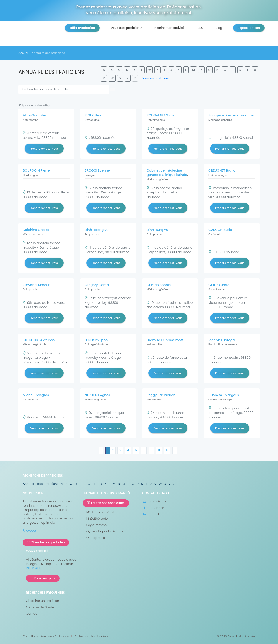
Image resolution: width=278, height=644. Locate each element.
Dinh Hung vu (157, 230)
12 (167, 450)
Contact (32, 614)
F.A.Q (200, 28)
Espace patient (249, 28)
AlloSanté (46, 35)
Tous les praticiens (156, 78)
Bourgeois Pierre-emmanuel (232, 115)
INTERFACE (34, 568)
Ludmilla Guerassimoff (165, 340)
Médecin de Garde (40, 607)
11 (159, 450)
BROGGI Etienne (97, 170)
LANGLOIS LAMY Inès (39, 340)
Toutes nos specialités (106, 503)
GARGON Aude (220, 230)
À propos (30, 531)
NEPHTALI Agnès (97, 395)
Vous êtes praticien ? (126, 28)
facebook (153, 508)
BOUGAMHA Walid (161, 115)
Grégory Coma (97, 285)
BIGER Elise (93, 115)
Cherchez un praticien (46, 542)
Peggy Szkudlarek (161, 395)
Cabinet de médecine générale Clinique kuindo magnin (167, 175)
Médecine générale (99, 512)
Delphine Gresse (36, 230)
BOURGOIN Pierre (36, 170)
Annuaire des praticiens (41, 484)
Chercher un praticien (43, 601)
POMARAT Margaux (224, 395)
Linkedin (152, 514)
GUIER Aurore (219, 285)
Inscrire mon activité (169, 28)
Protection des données (91, 636)
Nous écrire (154, 501)
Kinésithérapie (95, 519)
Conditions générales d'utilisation (46, 636)
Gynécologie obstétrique (103, 531)
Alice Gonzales (35, 115)
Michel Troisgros (36, 395)
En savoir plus (43, 578)
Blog (219, 28)
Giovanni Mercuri (36, 285)
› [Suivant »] (175, 450)
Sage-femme (95, 525)
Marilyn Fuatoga (222, 340)
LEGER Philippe (96, 340)
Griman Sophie (159, 285)
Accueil (24, 53)
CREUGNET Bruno (222, 170)
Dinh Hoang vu (97, 230)
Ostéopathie (94, 538)
